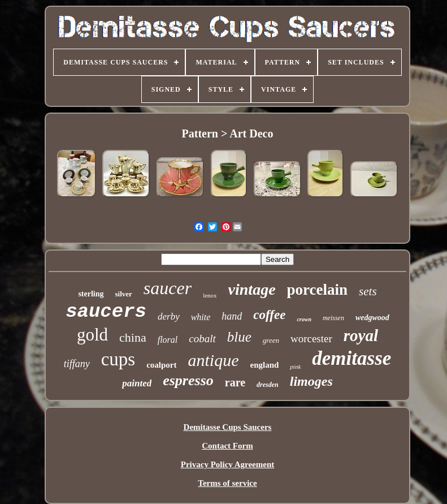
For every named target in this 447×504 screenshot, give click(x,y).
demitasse (351, 358)
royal (361, 335)
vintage (252, 289)
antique (214, 360)
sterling (91, 294)
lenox (210, 295)
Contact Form (227, 446)
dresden (268, 385)
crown (304, 319)
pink (295, 367)
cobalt (202, 339)
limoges (311, 381)
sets (368, 291)
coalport (161, 365)
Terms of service (227, 483)
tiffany (77, 364)
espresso (188, 380)
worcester (311, 339)
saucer (168, 288)
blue (239, 337)
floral (168, 340)
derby (169, 316)
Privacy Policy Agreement (228, 464)
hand (232, 316)
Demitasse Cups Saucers (228, 427)
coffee (269, 315)
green (271, 340)
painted (137, 383)
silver (124, 294)
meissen (333, 318)
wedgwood (372, 318)
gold (92, 335)
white (201, 317)
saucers (106, 312)
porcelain (318, 290)
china (133, 337)
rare (235, 382)
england (265, 365)
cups (118, 359)
